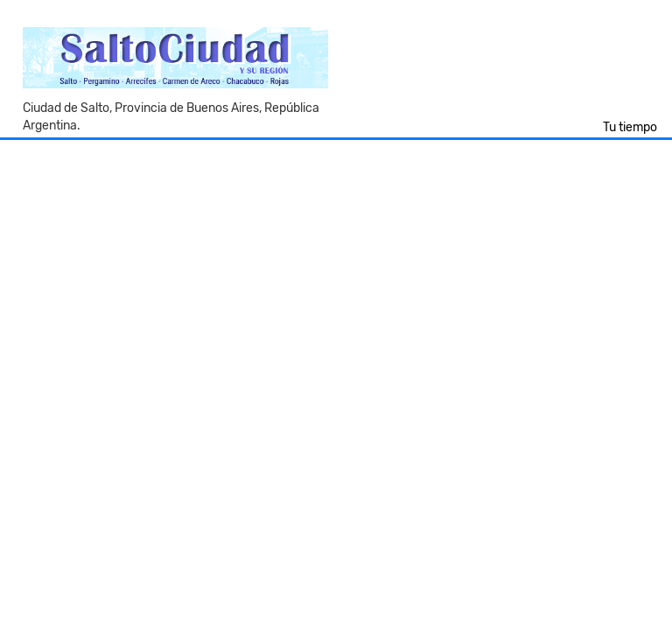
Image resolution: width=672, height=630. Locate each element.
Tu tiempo (630, 127)
